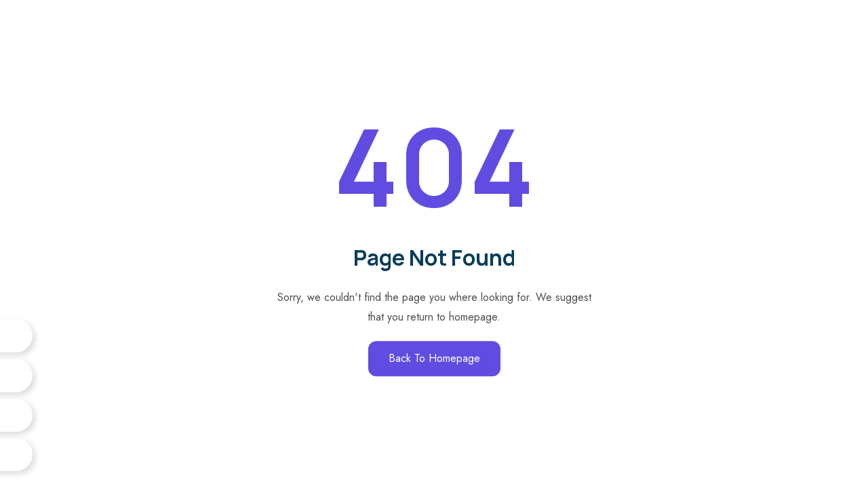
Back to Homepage (434, 358)
